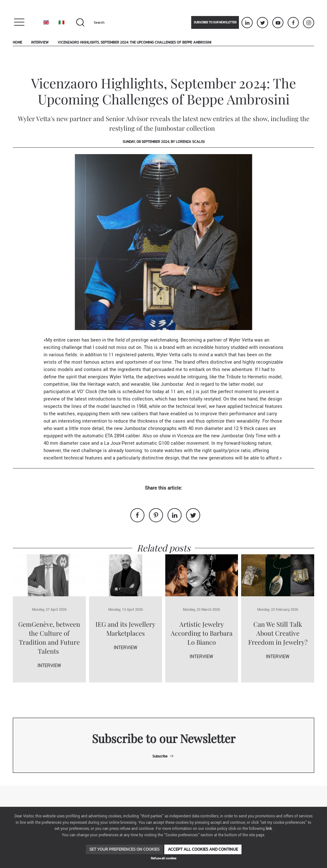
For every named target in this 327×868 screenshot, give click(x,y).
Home (17, 42)
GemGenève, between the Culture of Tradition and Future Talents (49, 637)
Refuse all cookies (164, 858)
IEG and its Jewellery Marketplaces (125, 628)
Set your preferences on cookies (124, 849)
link (269, 829)
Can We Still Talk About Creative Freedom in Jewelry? (278, 633)
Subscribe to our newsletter (215, 22)
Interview (40, 42)
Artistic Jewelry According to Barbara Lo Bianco (202, 633)
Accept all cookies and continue (203, 849)
